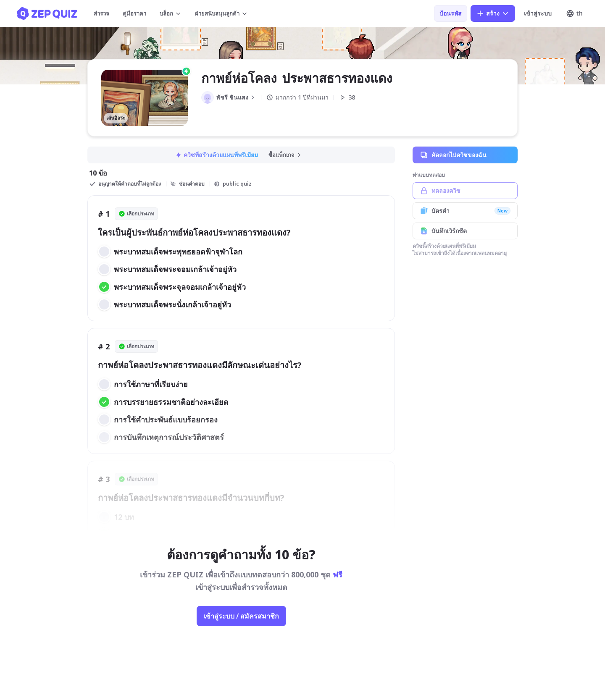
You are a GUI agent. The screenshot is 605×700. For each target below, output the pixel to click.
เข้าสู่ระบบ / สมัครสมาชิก (241, 616)
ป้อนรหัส (451, 13)
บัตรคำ (465, 211)
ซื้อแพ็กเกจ (285, 155)
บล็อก (171, 13)
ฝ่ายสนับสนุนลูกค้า (221, 13)
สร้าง (493, 13)
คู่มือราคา (134, 13)
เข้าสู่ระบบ (538, 13)
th (574, 13)
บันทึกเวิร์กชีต (465, 231)
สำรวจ (101, 13)
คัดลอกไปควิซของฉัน (465, 155)
